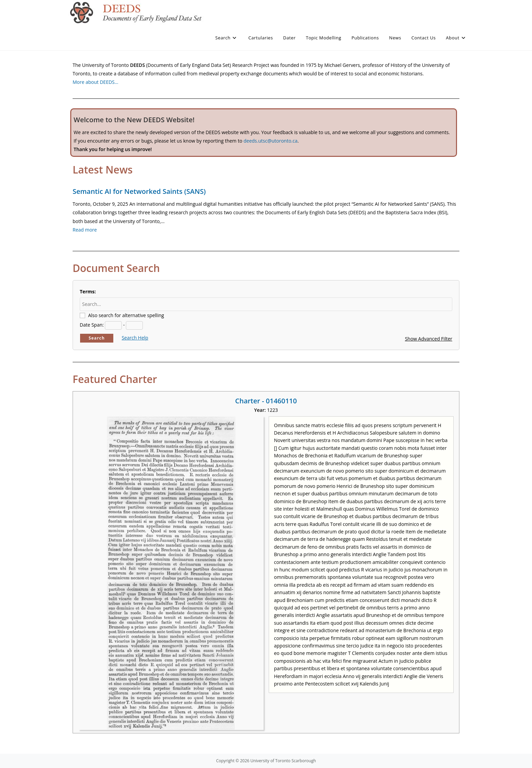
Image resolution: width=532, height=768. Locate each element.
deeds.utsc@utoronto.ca (271, 141)
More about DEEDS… (96, 82)
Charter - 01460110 (266, 401)
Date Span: (92, 325)
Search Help (135, 338)
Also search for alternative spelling (126, 315)
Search (97, 338)
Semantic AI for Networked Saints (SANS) (139, 191)
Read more (85, 230)
